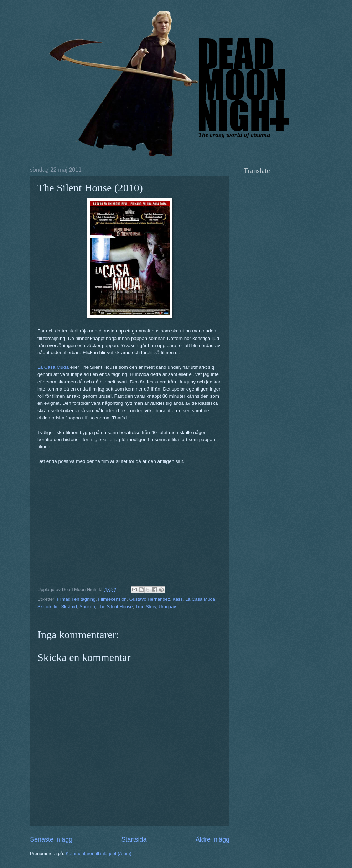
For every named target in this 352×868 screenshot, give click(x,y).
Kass (178, 599)
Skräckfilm (48, 607)
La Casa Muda (53, 367)
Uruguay (167, 607)
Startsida (134, 839)
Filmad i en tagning (76, 599)
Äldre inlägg (213, 839)
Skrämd (69, 607)
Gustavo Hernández (150, 599)
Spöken (87, 607)
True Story (146, 607)
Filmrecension (112, 599)
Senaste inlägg (51, 839)
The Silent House (115, 607)
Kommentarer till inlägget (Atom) (99, 854)
